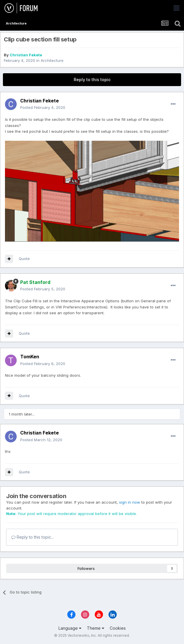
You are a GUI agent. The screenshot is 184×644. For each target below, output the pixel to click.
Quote (24, 259)
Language (70, 628)
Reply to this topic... (33, 537)
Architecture (52, 60)
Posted (43, 107)
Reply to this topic (92, 80)
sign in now (130, 502)
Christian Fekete (26, 55)
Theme (96, 628)
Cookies (118, 628)
